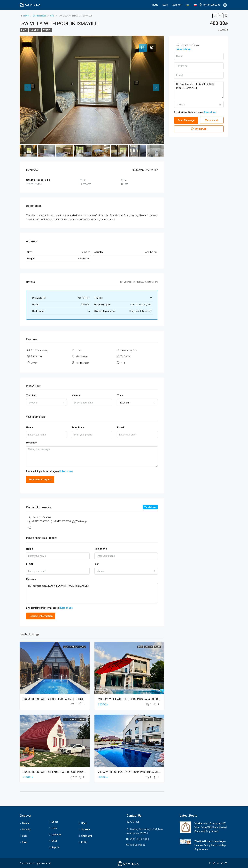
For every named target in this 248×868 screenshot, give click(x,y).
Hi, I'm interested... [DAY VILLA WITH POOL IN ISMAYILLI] (92, 593)
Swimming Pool (129, 350)
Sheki (54, 841)
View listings (150, 507)
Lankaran (56, 835)
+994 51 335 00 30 (209, 5)
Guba (25, 836)
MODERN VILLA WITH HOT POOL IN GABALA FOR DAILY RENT (134, 699)
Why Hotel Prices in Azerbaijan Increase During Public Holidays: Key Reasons (211, 845)
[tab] (143, 48)
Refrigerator (82, 363)
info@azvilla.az (138, 845)
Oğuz (84, 823)
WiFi (123, 363)
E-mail (121, 427)
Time (120, 395)
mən (97, 564)
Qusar (55, 822)
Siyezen (85, 829)
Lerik (54, 828)
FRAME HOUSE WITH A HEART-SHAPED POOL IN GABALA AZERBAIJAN (64, 772)
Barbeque (36, 356)
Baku (25, 842)
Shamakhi (87, 836)
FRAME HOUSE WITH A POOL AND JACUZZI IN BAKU (54, 699)
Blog (165, 5)
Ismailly (26, 829)
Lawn (79, 350)
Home (155, 5)
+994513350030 (40, 521)
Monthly (35, 30)
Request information (41, 616)
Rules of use (66, 471)
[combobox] (46, 403)
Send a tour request (40, 480)
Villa (52, 16)
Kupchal (56, 847)
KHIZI (84, 842)
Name (30, 427)
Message (31, 443)
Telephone (78, 427)
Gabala (26, 823)
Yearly (47, 30)
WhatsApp (81, 521)
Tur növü (31, 395)
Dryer (34, 363)
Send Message (186, 120)
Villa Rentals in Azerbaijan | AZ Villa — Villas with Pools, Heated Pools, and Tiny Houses (211, 827)
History (76, 395)
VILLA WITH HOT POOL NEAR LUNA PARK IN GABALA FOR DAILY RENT (139, 772)
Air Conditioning (40, 350)
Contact (177, 5)
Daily (24, 30)
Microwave (82, 356)
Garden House (39, 16)
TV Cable (125, 356)
